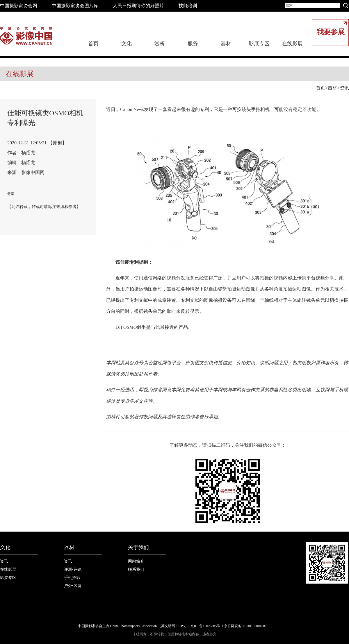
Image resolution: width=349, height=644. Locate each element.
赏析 (160, 44)
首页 (93, 44)
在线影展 (292, 44)
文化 (127, 44)
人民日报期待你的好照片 (138, 6)
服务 (193, 44)
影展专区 (259, 44)
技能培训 (188, 6)
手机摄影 (72, 578)
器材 (226, 44)
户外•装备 (73, 586)
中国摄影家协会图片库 (75, 6)
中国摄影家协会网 (19, 6)
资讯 (344, 88)
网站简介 (136, 561)
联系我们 (136, 569)
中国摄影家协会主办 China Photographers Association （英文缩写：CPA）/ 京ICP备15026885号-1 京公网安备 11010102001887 (172, 626)
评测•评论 (73, 569)
